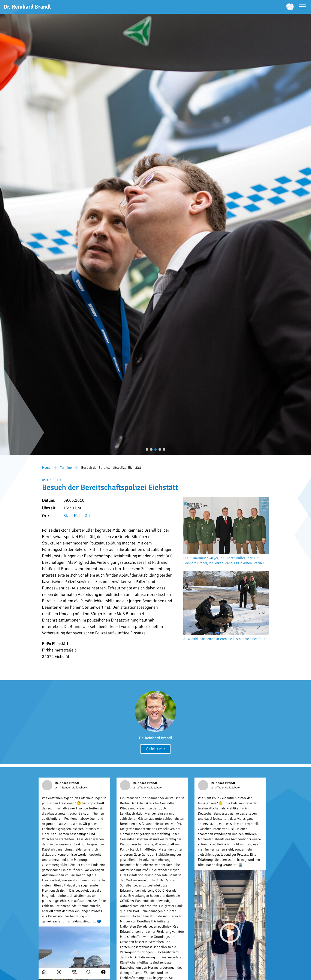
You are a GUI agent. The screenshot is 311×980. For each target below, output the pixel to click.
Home (46, 468)
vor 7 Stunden (63, 788)
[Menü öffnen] (303, 7)
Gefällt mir (155, 749)
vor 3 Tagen (218, 788)
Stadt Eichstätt (77, 516)
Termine (66, 468)
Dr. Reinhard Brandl (155, 738)
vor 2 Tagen (140, 788)
